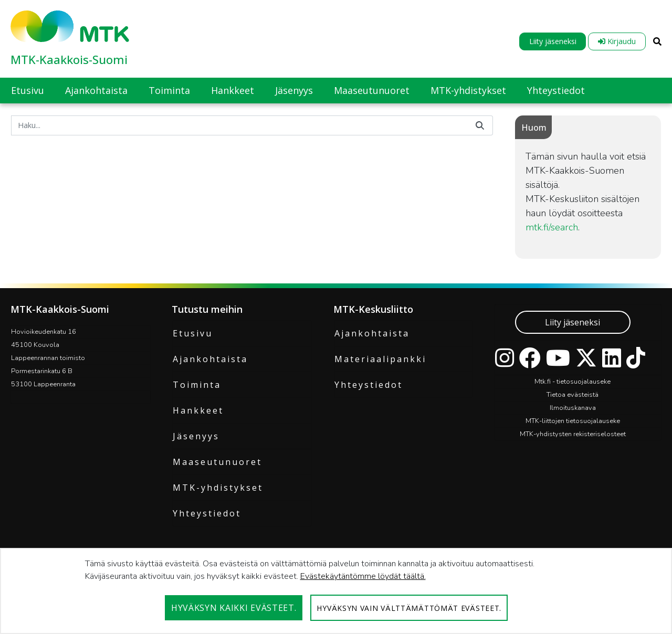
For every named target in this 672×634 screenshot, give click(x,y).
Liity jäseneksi (553, 41)
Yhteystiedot (207, 513)
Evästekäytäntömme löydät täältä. (363, 576)
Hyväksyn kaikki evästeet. (234, 608)
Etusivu (193, 333)
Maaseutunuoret (217, 462)
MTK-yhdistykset (218, 488)
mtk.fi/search (552, 227)
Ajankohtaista (210, 359)
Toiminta (197, 385)
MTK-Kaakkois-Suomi (69, 59)
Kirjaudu (617, 41)
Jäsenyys (196, 436)
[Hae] (239, 125)
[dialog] (336, 591)
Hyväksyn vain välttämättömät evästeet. (409, 608)
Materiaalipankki (380, 359)
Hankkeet (198, 410)
